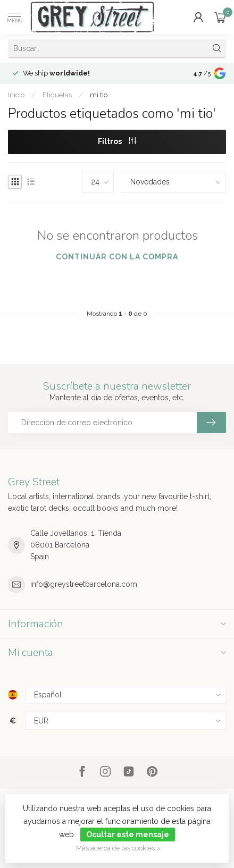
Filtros (117, 141)
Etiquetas (57, 95)
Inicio (16, 95)
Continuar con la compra (117, 257)
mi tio (99, 95)
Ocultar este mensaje (128, 835)
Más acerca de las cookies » (118, 848)
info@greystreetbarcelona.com (84, 584)
